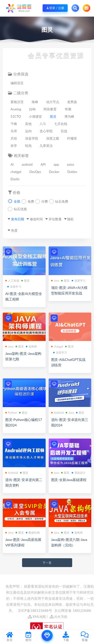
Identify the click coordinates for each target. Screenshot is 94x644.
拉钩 (32, 109)
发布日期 (18, 219)
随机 (70, 219)
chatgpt (16, 172)
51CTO (16, 116)
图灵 (53, 116)
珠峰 (35, 102)
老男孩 (72, 102)
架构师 (31, 346)
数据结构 (33, 532)
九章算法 (46, 146)
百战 (64, 131)
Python (11, 413)
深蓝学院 (32, 138)
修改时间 (36, 219)
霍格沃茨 (17, 102)
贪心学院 (46, 131)
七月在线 (61, 124)
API (43, 164)
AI (12, 164)
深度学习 (14, 287)
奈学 (14, 146)
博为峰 (69, 116)
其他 (28, 124)
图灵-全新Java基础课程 (69, 480)
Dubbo (72, 172)
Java (55, 281)
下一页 (47, 563)
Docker (54, 172)
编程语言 (17, 83)
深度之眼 (53, 138)
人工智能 (12, 281)
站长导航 (59, 617)
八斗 (43, 124)
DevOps (35, 172)
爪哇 (14, 138)
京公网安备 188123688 (73, 610)
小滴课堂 (35, 116)
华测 (68, 109)
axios (71, 164)
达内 (28, 131)
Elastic (15, 179)
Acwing (16, 109)
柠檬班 (72, 138)
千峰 (14, 124)
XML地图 (37, 617)
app (56, 164)
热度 (14, 230)
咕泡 (28, 146)
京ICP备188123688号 (35, 610)
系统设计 (79, 473)
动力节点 (53, 102)
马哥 (14, 131)
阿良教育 (50, 109)
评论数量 (55, 219)
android (27, 164)
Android (58, 413)
